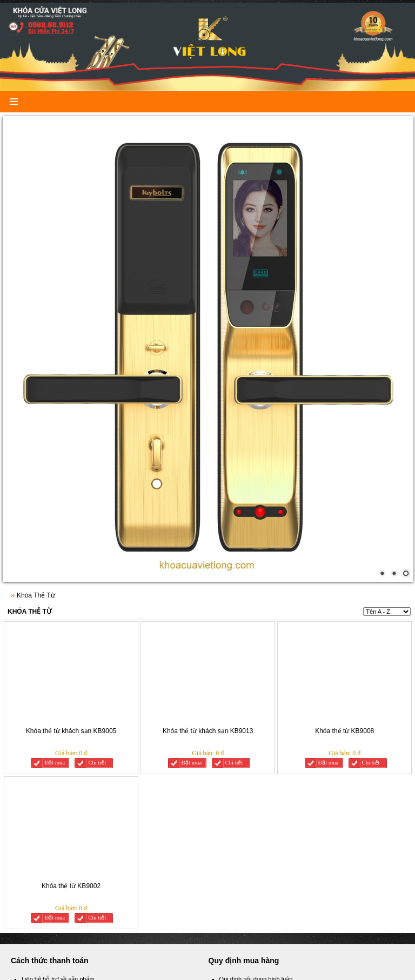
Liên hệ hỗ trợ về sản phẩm (58, 786)
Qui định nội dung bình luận (256, 786)
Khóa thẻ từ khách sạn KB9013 (208, 538)
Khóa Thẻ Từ (29, 418)
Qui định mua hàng (245, 824)
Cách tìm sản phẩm (47, 824)
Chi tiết (97, 569)
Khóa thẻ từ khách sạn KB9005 (71, 538)
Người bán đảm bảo (48, 811)
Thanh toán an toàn (47, 798)
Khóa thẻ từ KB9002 (71, 693)
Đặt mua (55, 569)
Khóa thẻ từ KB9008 (344, 538)
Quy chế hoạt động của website (262, 811)
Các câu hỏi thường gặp (252, 798)
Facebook (40, 863)
